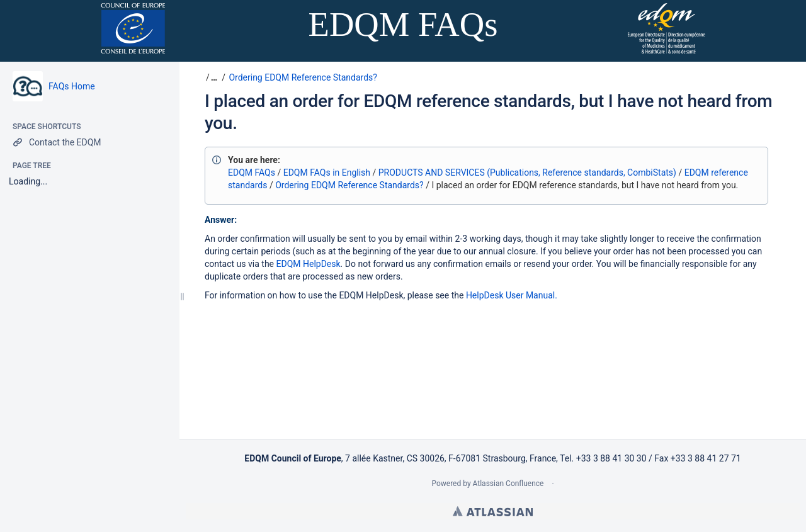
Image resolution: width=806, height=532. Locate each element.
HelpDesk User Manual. (512, 295)
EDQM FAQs (252, 173)
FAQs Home (72, 86)
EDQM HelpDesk (309, 264)
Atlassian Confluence (508, 484)
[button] (213, 77)
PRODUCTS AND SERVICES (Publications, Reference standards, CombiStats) (527, 173)
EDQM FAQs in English (327, 173)
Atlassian (493, 511)
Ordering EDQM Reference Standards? (303, 77)
